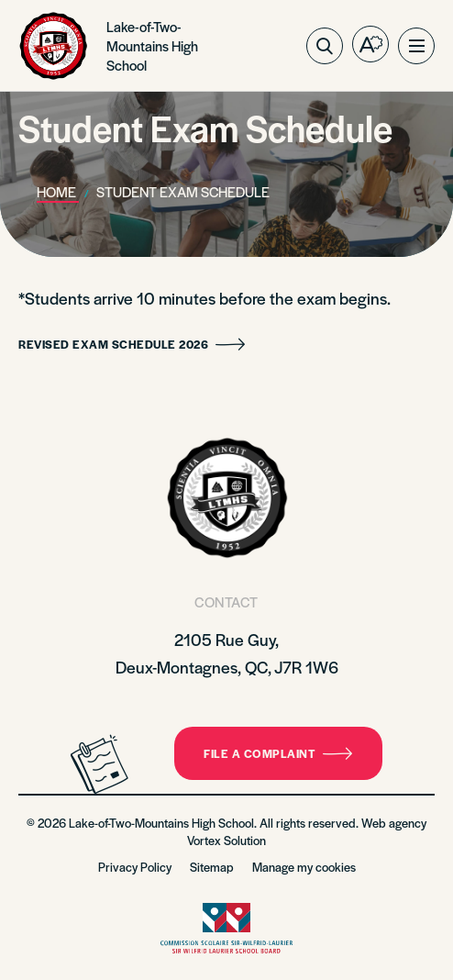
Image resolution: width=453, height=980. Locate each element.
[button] (416, 46)
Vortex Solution (226, 840)
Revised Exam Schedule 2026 (132, 344)
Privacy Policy (135, 867)
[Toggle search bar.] (325, 46)
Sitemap (212, 867)
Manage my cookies (304, 867)
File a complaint (278, 753)
